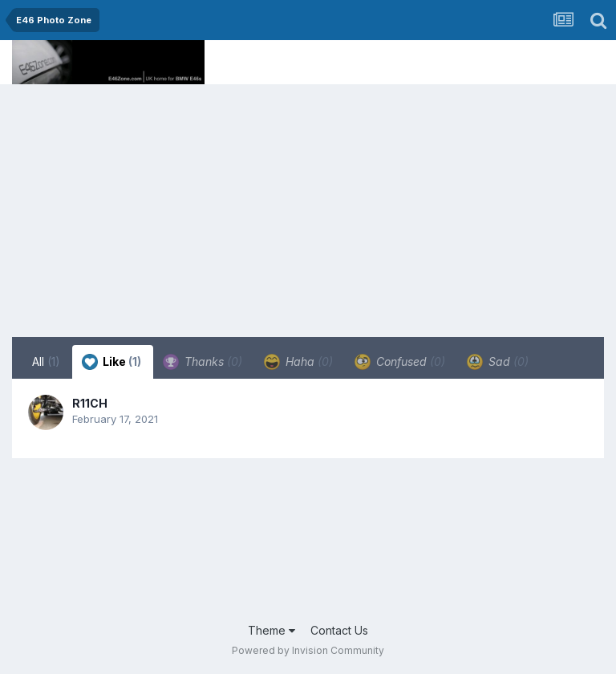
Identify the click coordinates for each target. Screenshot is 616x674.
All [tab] (46, 361)
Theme (272, 630)
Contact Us (339, 630)
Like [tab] (111, 362)
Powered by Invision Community (308, 650)
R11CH (90, 403)
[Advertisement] (308, 205)
